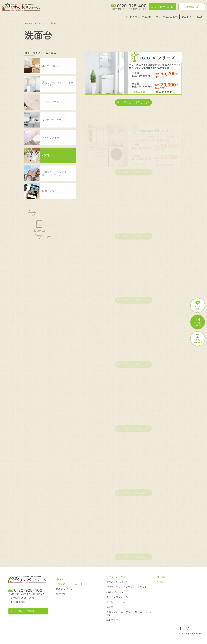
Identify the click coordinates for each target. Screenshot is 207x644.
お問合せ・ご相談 (163, 7)
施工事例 (186, 17)
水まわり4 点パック (117, 582)
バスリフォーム (115, 592)
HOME (60, 579)
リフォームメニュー (167, 17)
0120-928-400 (132, 6)
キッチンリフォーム (117, 597)
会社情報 (61, 594)
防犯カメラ (112, 620)
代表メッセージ (64, 589)
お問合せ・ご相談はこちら (133, 102)
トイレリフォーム (116, 602)
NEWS (199, 17)
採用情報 (192, 7)
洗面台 (110, 607)
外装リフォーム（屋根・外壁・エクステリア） (129, 613)
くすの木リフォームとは (138, 17)
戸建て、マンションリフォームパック (127, 587)
